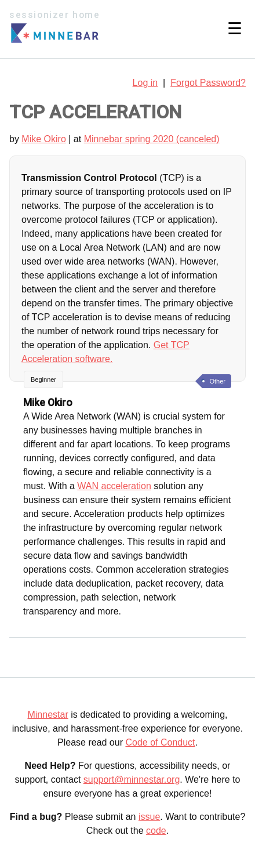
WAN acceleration (114, 486)
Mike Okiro (43, 139)
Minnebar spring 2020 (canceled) (152, 139)
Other (217, 381)
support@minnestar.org (132, 780)
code (156, 831)
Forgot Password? (208, 83)
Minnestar (48, 715)
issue (149, 817)
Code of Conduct (160, 742)
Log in (145, 83)
